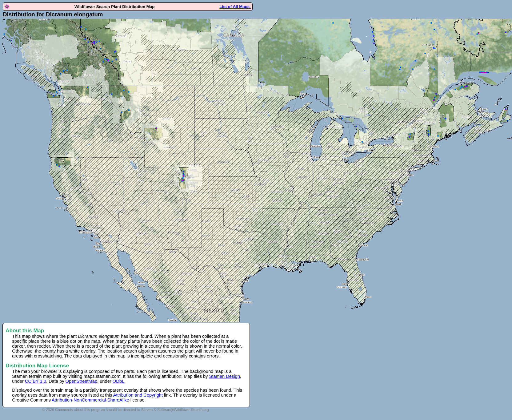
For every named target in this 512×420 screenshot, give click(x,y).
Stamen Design (225, 376)
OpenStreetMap (81, 381)
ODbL (118, 381)
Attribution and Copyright (138, 395)
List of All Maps (235, 7)
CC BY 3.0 (36, 381)
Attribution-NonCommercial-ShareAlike (90, 400)
